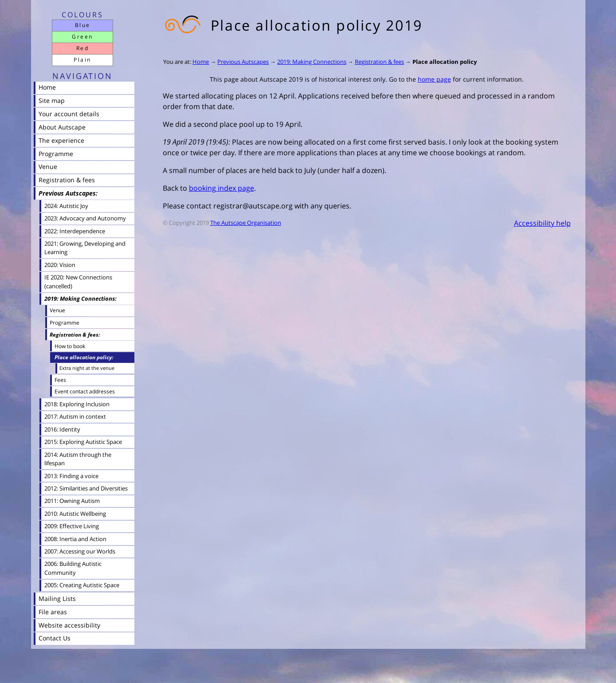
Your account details (69, 114)
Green (82, 37)
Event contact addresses (85, 391)
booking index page (222, 188)
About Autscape (62, 127)
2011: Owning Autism (72, 501)
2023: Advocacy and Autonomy (85, 218)
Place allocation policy (445, 62)
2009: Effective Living (72, 526)
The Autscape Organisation (246, 223)
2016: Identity (62, 429)
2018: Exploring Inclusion (77, 404)
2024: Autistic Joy (66, 206)
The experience (61, 140)
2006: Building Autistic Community (73, 568)
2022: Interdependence (75, 231)
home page (434, 79)
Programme (56, 154)
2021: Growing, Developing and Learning (85, 248)
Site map (52, 100)
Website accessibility (69, 625)
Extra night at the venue (87, 368)
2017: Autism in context (75, 416)
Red (82, 48)
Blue (83, 25)
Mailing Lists (57, 599)
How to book (70, 346)
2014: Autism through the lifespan (78, 459)
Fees (60, 380)
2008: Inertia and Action (75, 539)
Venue (48, 167)
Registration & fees (379, 62)
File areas (53, 612)
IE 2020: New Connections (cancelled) (78, 281)
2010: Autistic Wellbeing (75, 514)
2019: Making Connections (312, 62)
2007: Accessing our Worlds (80, 551)
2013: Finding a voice (71, 476)
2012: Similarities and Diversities (86, 488)
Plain (82, 60)
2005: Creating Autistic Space (82, 585)
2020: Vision (60, 265)
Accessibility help (542, 223)
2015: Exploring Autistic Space (83, 442)
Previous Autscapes (243, 62)
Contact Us (55, 638)
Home (201, 62)
